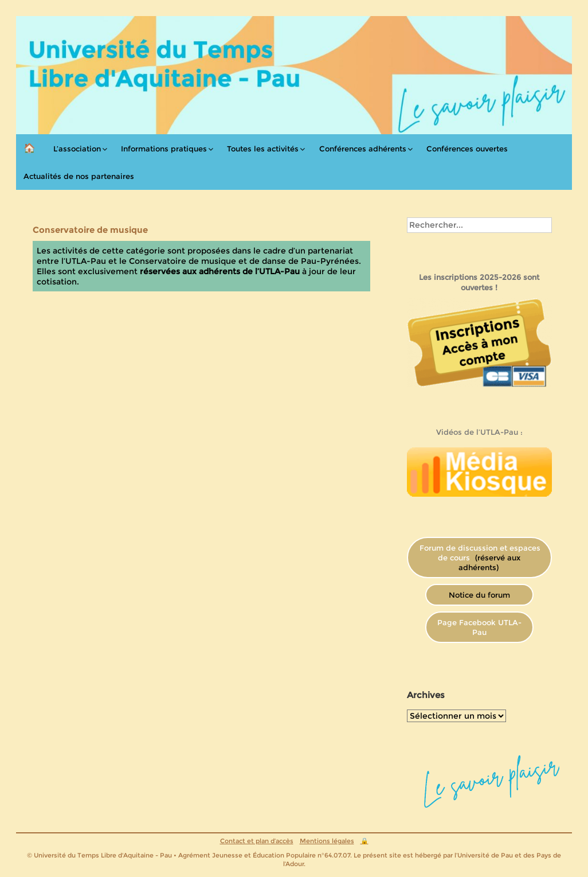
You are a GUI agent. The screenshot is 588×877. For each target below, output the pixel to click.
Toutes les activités (263, 149)
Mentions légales (327, 841)
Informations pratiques (164, 149)
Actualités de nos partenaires (79, 176)
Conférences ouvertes (467, 149)
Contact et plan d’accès (257, 841)
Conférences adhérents (363, 149)
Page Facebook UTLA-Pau (479, 627)
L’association (77, 149)
